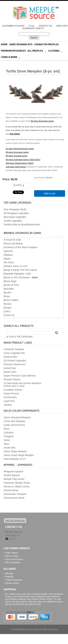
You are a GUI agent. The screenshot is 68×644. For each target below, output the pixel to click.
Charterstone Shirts (14, 498)
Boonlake (9, 289)
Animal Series (11, 490)
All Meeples (35, 51)
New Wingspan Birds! (15, 209)
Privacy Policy (12, 583)
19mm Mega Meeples (15, 451)
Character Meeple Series (17, 483)
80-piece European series (42, 121)
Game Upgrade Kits (21, 44)
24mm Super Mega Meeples (19, 455)
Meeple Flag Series (14, 479)
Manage (9, 573)
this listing (15, 134)
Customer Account (13, 26)
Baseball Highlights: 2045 (17, 274)
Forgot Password (14, 580)
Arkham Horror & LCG (16, 266)
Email (12, 539)
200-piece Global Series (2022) (20, 163)
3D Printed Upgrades (15, 361)
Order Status (12, 553)
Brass (7, 296)
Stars (6, 444)
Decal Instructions (14, 559)
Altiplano (8, 255)
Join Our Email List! (15, 521)
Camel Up (9, 315)
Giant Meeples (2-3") (15, 459)
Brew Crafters (11, 300)
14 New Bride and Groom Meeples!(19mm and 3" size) (22, 385)
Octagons (9, 436)
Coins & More (9, 57)
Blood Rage (10, 281)
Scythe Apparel (12, 475)
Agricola (8, 251)
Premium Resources (13, 51)
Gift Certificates (13, 563)
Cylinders (9, 433)
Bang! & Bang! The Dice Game (20, 270)
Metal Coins (10, 372)
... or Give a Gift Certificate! (18, 337)
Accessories (10, 397)
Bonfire (8, 293)
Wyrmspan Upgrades (15, 217)
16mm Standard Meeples (17, 417)
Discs (7, 429)
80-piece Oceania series (17, 156)
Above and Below (13, 244)
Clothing (54, 51)
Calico (7, 311)
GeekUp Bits (10, 357)
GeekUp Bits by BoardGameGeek (22, 224)
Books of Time (11, 285)
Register (9, 577)
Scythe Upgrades (13, 221)
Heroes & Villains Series (17, 487)
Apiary (7, 259)
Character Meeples (46, 44)
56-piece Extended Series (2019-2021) (23, 159)
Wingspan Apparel (13, 471)
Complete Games (13, 390)
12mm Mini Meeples (14, 421)
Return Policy (12, 556)
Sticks (7, 440)
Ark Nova (9, 262)
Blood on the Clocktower (17, 277)
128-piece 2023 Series (16, 167)
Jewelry (8, 405)
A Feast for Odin (12, 240)
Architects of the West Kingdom (21, 247)
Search (57, 333)
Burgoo (8, 308)
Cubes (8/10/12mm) (14, 425)
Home (4, 44)
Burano (8, 304)
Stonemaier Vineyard (15, 494)
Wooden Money (12, 379)
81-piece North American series (20, 148)
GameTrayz (10, 368)
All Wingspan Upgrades (16, 213)
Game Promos (11, 393)
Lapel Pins (9, 401)
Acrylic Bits (9, 448)
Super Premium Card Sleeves (20, 376)
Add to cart (50, 193)
